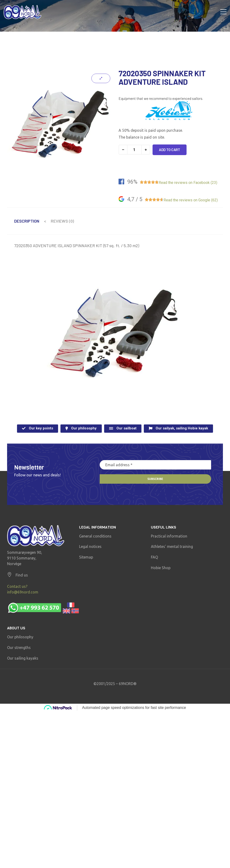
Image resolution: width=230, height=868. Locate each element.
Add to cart (170, 150)
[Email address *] (155, 465)
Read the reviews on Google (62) (191, 200)
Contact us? (17, 586)
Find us (22, 575)
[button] (38, 429)
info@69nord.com (23, 592)
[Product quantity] (134, 150)
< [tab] (45, 221)
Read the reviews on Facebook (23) (188, 183)
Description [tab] (27, 221)
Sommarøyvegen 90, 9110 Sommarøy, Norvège (25, 558)
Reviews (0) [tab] (62, 221)
